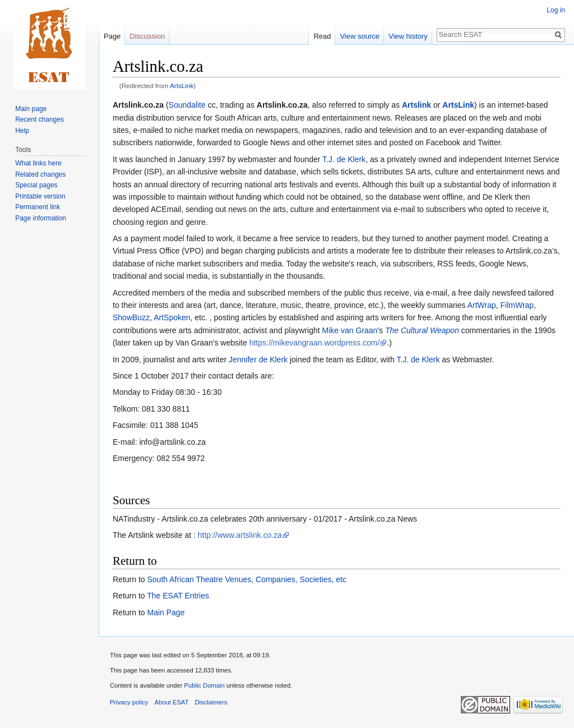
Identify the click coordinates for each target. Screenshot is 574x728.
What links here (38, 163)
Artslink (416, 105)
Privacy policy (129, 702)
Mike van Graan (350, 330)
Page (112, 36)
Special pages (36, 185)
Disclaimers (211, 702)
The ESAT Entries (178, 596)
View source (360, 36)
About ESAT (172, 702)
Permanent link (38, 207)
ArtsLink (182, 86)
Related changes (40, 174)
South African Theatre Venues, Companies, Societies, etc (246, 579)
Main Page (166, 612)
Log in (556, 10)
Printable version (40, 196)
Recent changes (40, 119)
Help (22, 131)
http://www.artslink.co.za (240, 535)
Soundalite (187, 105)
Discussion (147, 36)
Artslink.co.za (138, 105)
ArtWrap (482, 305)
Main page (31, 109)
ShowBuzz (131, 317)
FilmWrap (517, 305)
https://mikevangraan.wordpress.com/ (315, 343)
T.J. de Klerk (344, 159)
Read (322, 36)
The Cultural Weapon (422, 330)
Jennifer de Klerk (258, 360)
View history (408, 36)
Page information (41, 218)
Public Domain (204, 685)
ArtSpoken (172, 317)
